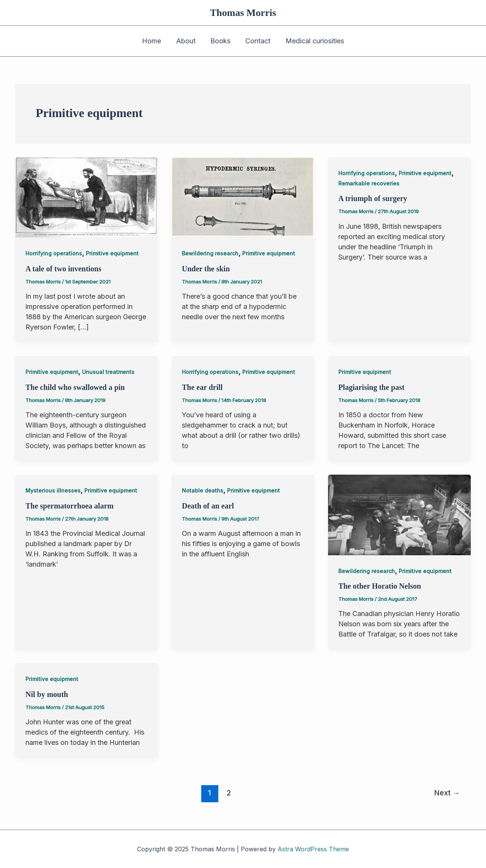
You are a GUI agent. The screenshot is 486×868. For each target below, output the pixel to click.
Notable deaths (203, 490)
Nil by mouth (47, 694)
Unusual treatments (108, 372)
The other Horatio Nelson (380, 586)
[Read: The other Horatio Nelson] (399, 514)
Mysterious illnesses (53, 490)
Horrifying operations (54, 253)
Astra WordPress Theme (313, 849)
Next (447, 793)
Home (154, 41)
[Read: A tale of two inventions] (87, 197)
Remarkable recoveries (369, 183)
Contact (257, 41)
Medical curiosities (312, 41)
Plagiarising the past (371, 387)
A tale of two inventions (63, 269)
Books (220, 41)
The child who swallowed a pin (75, 387)
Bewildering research (210, 253)
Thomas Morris (243, 13)
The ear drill (202, 387)
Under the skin (206, 269)
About (187, 41)
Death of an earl (208, 506)
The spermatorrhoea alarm (69, 506)
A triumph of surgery (373, 198)
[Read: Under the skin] (243, 197)
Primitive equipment (112, 253)
